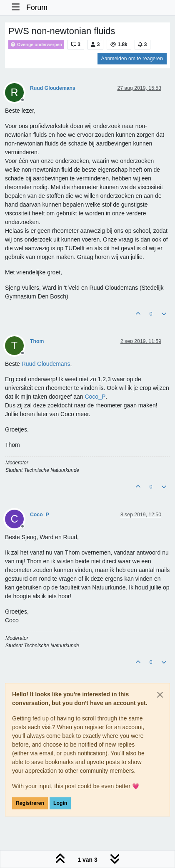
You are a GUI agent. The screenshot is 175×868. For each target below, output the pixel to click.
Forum (37, 7)
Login (60, 803)
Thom (37, 341)
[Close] (160, 695)
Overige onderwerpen (36, 45)
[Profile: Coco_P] (95, 397)
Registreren (30, 803)
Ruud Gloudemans (53, 88)
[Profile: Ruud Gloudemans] (46, 364)
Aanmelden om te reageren (132, 59)
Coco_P (40, 515)
